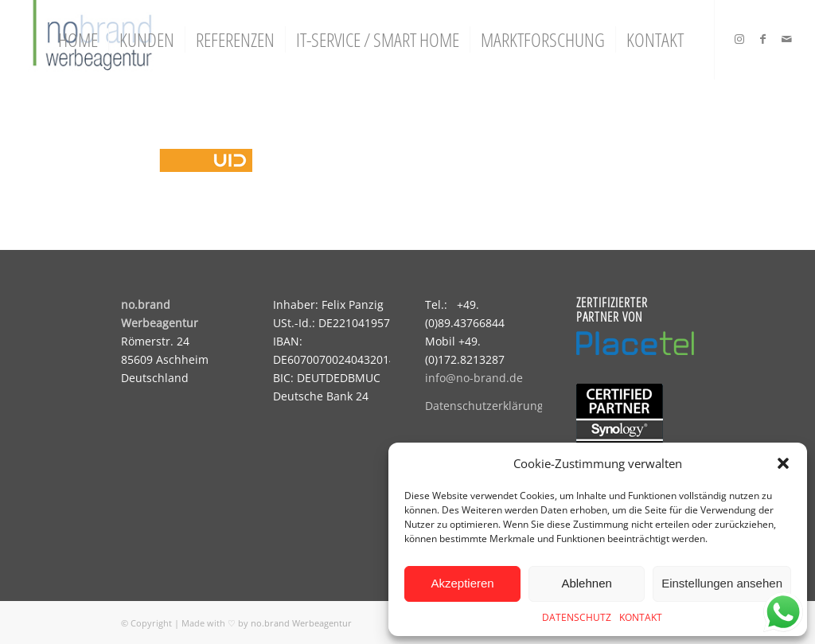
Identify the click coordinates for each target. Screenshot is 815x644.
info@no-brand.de (474, 378)
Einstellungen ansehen (722, 583)
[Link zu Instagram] (739, 39)
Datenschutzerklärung (484, 406)
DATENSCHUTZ (577, 617)
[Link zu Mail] (787, 39)
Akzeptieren (462, 583)
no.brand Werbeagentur (301, 623)
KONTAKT (641, 617)
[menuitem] (78, 40)
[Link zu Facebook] (763, 39)
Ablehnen (586, 583)
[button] (783, 463)
